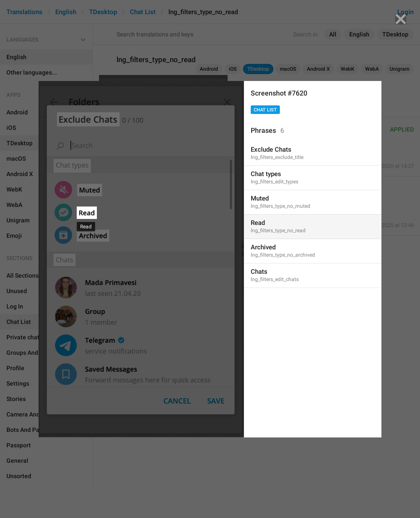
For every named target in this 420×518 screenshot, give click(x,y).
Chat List (265, 110)
